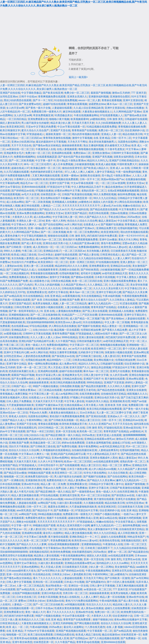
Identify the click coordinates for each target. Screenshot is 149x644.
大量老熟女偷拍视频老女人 (97, 112)
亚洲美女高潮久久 (77, 97)
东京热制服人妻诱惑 (98, 251)
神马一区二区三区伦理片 (38, 164)
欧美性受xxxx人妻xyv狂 (114, 247)
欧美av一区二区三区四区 (78, 462)
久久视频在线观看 (22, 409)
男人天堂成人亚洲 (58, 367)
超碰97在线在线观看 (54, 104)
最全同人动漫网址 (53, 533)
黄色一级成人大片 (35, 345)
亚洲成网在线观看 (62, 153)
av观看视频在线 (71, 296)
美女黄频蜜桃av (39, 277)
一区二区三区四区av (30, 138)
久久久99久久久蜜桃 (119, 386)
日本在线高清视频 (10, 484)
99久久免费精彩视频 (105, 194)
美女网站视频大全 (104, 360)
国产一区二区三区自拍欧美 (48, 604)
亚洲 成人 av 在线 (120, 168)
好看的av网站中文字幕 (67, 191)
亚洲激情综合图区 (120, 97)
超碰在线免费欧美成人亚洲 (83, 518)
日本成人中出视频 (74, 582)
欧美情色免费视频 (60, 552)
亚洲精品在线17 (52, 251)
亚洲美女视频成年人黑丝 (14, 398)
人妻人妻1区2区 (111, 356)
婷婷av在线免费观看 (73, 443)
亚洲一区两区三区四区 (82, 262)
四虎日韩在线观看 (99, 213)
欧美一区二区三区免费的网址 (83, 232)
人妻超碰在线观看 (62, 108)
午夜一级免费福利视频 (128, 172)
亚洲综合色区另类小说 (55, 243)
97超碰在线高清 (113, 428)
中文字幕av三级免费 (35, 537)
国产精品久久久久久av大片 (54, 209)
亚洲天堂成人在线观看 (109, 435)
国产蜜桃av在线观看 (82, 277)
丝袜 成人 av (64, 349)
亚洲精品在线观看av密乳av (99, 439)
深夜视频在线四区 (131, 541)
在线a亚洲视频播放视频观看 (123, 191)
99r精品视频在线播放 (50, 514)
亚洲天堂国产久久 (79, 367)
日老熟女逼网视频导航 (98, 443)
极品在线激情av (114, 187)
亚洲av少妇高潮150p (23, 142)
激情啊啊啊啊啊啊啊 (134, 435)
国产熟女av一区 (18, 529)
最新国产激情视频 (101, 93)
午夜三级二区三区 (32, 251)
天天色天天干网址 (78, 142)
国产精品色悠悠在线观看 (104, 209)
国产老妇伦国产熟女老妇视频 (74, 157)
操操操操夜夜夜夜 (72, 145)
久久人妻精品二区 (97, 285)
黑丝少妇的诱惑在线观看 (18, 100)
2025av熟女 (134, 217)
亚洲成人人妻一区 (111, 134)
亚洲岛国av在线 (55, 601)
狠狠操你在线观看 (58, 236)
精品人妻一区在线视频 (112, 597)
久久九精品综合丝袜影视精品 (95, 258)
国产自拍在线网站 (53, 224)
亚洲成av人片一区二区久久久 (124, 416)
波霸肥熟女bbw (97, 104)
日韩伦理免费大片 (24, 307)
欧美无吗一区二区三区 (26, 198)
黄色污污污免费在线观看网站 (82, 601)
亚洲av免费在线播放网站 (30, 213)
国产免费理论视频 (67, 446)
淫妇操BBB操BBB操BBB (40, 322)
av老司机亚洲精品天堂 (115, 273)
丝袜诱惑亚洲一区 (51, 194)
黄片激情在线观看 (115, 379)
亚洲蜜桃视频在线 (19, 315)
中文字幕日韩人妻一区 (65, 217)
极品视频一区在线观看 (67, 330)
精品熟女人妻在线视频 (46, 556)
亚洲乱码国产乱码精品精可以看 (36, 341)
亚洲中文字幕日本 (99, 488)
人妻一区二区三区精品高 (73, 304)
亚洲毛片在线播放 (120, 371)
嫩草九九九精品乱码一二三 (103, 304)
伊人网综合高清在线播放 (128, 202)
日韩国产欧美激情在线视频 (77, 194)
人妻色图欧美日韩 (58, 319)
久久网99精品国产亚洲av (127, 112)
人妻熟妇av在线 (13, 266)
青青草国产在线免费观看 (77, 620)
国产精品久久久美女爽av (101, 480)
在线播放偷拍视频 (135, 179)
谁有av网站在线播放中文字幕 (131, 620)
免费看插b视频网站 (25, 157)
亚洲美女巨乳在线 (122, 571)
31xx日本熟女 (45, 255)
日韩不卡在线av (28, 97)
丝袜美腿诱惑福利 (82, 552)
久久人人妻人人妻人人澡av (45, 337)
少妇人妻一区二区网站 (101, 567)
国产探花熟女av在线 (63, 356)
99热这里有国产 (136, 537)
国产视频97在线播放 (112, 224)
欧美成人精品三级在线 (24, 255)
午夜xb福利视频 (111, 296)
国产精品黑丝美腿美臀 (93, 386)
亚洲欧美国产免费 (69, 300)
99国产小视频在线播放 (45, 386)
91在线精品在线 (42, 574)
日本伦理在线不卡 (48, 465)
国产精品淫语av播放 (15, 473)
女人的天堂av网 (15, 108)
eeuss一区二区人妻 (89, 100)
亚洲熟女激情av (101, 153)
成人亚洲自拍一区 (43, 247)
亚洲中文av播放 (108, 240)
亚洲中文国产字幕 (59, 183)
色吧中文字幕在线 (58, 292)
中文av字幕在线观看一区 (71, 127)
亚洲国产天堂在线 (60, 130)
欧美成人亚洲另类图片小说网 (73, 525)
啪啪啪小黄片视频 (59, 119)
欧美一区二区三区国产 (36, 541)
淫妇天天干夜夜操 (19, 446)
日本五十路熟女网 (77, 469)
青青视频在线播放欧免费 (132, 127)
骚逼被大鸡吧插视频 (130, 518)
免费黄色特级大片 (57, 480)
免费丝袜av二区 (82, 153)
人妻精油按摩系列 (108, 450)
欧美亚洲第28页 (15, 127)
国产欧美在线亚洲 (53, 93)
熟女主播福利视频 (93, 145)
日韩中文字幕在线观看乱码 (21, 428)
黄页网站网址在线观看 (21, 349)
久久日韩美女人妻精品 (122, 300)
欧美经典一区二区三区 (89, 431)
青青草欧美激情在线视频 (57, 138)
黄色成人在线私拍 (69, 597)
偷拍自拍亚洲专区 (72, 168)
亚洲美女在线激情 (136, 390)
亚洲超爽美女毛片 (14, 153)
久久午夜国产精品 (65, 341)
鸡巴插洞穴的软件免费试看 (102, 236)
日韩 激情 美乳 (115, 119)
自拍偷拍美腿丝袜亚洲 (84, 450)
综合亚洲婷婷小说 (135, 130)
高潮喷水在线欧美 (69, 270)
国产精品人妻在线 (89, 255)
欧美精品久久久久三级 (31, 620)
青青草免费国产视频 (63, 334)
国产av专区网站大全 (49, 571)
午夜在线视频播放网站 (86, 115)
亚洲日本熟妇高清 (51, 593)
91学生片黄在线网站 (95, 473)
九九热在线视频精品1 (26, 209)
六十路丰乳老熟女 (115, 149)
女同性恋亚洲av (9, 97)
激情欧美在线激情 (90, 176)
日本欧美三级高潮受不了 (99, 548)
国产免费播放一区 (64, 510)
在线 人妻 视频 (115, 627)
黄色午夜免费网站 (111, 243)
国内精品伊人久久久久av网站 (113, 563)
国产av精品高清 (13, 296)
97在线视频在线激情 (107, 262)
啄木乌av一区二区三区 (120, 104)
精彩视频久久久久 (137, 394)
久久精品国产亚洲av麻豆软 (84, 243)
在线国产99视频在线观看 (26, 593)
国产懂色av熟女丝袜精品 (47, 145)
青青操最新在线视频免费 (44, 273)
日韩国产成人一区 (21, 386)
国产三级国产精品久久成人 (21, 270)
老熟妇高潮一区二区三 (94, 191)
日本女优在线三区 (26, 597)
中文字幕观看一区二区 (100, 631)
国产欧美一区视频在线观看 (15, 300)
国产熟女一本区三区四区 (40, 431)
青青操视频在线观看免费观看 (69, 409)
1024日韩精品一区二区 (51, 428)
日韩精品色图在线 (72, 379)
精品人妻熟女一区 (112, 326)
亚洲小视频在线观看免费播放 (120, 281)
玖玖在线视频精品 (33, 296)
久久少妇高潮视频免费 (108, 123)
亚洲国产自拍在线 (10, 93)
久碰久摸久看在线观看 (69, 503)
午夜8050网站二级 (37, 420)
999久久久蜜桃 (12, 251)
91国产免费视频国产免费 (14, 281)
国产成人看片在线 (31, 243)
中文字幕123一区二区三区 (84, 345)
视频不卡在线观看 (57, 518)
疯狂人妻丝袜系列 (10, 123)
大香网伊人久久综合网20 (28, 179)
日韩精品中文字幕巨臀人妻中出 (106, 484)
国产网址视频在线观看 (87, 623)
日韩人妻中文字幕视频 (19, 582)
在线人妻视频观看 (67, 149)
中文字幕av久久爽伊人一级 (26, 224)
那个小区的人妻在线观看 (121, 582)
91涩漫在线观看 (128, 304)
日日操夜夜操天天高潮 (123, 251)
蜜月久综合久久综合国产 (35, 130)
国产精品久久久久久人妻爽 (31, 544)
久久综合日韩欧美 (21, 288)
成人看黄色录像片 (10, 236)
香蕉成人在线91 (18, 416)
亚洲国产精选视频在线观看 (71, 631)
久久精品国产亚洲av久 (82, 228)
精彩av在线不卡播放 (107, 334)
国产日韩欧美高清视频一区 (64, 420)
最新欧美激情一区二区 (58, 134)
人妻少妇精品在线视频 (77, 307)
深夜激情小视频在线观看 (49, 307)
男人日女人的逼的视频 (47, 285)
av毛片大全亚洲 (30, 194)
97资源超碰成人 (35, 134)
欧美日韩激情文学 (10, 130)
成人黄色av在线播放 (92, 608)
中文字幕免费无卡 (129, 209)
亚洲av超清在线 (132, 428)
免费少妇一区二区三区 (77, 93)
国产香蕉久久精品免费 (115, 330)
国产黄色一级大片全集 (38, 108)
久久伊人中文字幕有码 (50, 462)
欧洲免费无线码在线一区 (39, 477)
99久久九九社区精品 (105, 198)
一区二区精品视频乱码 (16, 273)
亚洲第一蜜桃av (70, 176)
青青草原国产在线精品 (103, 307)
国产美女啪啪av (115, 319)
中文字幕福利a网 (10, 183)
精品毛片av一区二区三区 (34, 183)
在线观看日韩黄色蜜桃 (29, 469)
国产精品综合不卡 (42, 510)
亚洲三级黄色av (52, 559)
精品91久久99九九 (97, 161)
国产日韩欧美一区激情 (19, 247)
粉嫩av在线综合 (132, 206)
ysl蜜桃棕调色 (98, 119)
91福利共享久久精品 (97, 401)
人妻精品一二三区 (51, 206)
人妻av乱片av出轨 (111, 206)
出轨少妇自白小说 (43, 330)
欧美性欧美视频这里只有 (73, 424)
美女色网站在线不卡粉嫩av (55, 198)
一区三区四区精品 (16, 119)
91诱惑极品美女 (63, 115)
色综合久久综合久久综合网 (82, 221)
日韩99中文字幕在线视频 (125, 153)
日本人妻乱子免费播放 (19, 401)
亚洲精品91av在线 (121, 266)
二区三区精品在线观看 (49, 390)
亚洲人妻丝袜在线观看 (91, 337)
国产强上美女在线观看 (95, 311)
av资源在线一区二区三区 (20, 149)
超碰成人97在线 (121, 443)
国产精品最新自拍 (138, 552)
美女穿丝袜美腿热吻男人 (103, 142)
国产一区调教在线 (14, 480)
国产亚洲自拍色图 (96, 416)
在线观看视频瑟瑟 (47, 157)
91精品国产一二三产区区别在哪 (79, 315)
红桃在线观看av (73, 405)
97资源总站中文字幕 (59, 187)
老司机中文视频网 (91, 273)
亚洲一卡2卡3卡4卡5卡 (131, 236)
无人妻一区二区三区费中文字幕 (114, 413)
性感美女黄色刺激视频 (67, 608)
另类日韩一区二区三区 (75, 593)
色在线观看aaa (20, 326)
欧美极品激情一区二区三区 (46, 168)
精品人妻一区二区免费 (53, 484)
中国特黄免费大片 (127, 164)
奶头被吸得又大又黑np (117, 145)
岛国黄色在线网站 (128, 142)
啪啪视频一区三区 (14, 477)
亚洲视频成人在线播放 (64, 202)
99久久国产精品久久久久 (93, 217)
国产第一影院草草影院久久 (24, 311)
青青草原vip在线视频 (26, 638)
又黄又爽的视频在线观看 (46, 176)
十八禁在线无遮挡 (95, 627)
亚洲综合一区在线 (78, 586)
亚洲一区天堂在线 (66, 431)
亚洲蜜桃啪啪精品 (91, 544)
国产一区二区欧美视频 (21, 161)
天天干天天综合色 (21, 145)
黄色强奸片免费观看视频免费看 (80, 240)
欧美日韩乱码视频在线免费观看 (61, 179)
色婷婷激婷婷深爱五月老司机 (47, 172)
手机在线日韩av (117, 217)
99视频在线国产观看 (39, 473)
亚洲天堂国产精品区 (76, 213)
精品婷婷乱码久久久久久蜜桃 (71, 266)
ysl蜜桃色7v (121, 574)
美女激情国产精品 (125, 567)
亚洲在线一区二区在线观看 (48, 582)
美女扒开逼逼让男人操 (48, 375)
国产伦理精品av (79, 638)
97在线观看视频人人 (111, 115)
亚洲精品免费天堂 (106, 228)
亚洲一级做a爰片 (37, 228)
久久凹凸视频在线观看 (16, 172)
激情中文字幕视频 (82, 138)
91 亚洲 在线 (47, 311)
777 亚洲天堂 (138, 93)
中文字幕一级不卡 (45, 161)
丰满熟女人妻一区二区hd (30, 221)
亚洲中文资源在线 (133, 100)
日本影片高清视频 (105, 277)
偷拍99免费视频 (126, 194)
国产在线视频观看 (70, 465)
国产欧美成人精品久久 (96, 168)
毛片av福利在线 (80, 209)
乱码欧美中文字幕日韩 (91, 352)
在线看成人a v (91, 224)
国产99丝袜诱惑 (90, 270)
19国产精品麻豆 (68, 258)
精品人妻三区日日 (90, 420)
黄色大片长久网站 (128, 240)
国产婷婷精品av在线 (23, 191)
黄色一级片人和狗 (56, 221)
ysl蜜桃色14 (85, 202)
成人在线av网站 (15, 202)
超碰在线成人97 (20, 168)
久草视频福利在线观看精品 (55, 450)
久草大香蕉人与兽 (93, 405)
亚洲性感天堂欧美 (16, 228)
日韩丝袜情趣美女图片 (89, 341)
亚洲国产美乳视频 (102, 157)
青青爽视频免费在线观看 (52, 97)
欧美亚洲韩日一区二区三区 (53, 262)
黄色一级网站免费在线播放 (43, 364)
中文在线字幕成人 (127, 221)
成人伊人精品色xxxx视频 (102, 469)
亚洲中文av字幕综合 (25, 563)
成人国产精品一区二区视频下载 (87, 319)
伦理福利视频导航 (127, 228)
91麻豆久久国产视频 (54, 469)
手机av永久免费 (38, 413)
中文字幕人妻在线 (74, 401)
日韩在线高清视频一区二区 (77, 288)
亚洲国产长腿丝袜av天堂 (49, 405)
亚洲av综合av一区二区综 (14, 413)
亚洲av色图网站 (60, 458)
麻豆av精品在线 (108, 518)
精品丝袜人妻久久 (123, 604)
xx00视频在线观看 (75, 604)
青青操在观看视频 (112, 100)
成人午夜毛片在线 (24, 492)
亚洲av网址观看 (135, 379)
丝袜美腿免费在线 (19, 337)
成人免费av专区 (68, 364)
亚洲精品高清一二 (21, 330)
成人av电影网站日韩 (47, 258)
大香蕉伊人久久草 (22, 217)
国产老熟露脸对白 (96, 582)
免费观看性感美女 (35, 518)
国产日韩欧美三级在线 (88, 356)
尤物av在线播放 (135, 108)
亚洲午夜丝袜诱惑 (22, 642)
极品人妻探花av (107, 221)
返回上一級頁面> (78, 77)
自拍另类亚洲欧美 (127, 492)
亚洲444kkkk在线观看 (34, 187)
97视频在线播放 (44, 191)
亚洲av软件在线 (30, 484)
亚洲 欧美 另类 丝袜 (116, 405)
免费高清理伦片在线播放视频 (16, 556)
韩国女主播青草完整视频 (63, 352)
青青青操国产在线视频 (84, 130)
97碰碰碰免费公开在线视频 (26, 548)
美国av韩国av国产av (112, 179)
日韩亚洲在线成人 (110, 255)
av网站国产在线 (47, 503)
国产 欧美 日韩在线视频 (45, 300)
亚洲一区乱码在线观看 (19, 574)
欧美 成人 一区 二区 (17, 627)
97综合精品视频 (38, 326)
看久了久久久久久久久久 (47, 288)
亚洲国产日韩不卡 (93, 379)
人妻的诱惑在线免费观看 (37, 356)
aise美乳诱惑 (24, 510)
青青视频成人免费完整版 (14, 394)
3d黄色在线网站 (77, 529)
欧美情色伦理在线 (110, 541)
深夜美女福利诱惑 (124, 157)
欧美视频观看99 (80, 119)
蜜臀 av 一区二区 (117, 552)
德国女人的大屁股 (103, 202)
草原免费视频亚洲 (43, 115)
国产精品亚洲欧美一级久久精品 (63, 435)
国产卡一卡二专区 (43, 100)
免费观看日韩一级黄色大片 (46, 112)
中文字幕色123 (133, 288)
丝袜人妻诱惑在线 (73, 439)
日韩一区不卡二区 (121, 138)
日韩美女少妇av (61, 574)
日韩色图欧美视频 (70, 386)
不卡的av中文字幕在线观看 (39, 631)
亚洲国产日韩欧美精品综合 (124, 161)
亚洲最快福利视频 (98, 97)
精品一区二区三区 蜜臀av (117, 465)
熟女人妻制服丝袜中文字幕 (103, 529)
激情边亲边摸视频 (101, 367)
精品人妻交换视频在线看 (25, 495)
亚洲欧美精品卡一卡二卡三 (84, 537)
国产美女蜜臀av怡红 (30, 104)
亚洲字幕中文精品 (16, 364)
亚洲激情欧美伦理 (120, 401)
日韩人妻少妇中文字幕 (96, 375)
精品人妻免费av (77, 480)
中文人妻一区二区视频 (117, 322)
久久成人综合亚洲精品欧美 (88, 108)
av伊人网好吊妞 (73, 224)
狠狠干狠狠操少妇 (103, 620)
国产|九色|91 (26, 285)
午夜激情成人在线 (46, 149)
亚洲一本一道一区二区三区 (32, 367)
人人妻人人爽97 (121, 258)
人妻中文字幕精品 (104, 172)
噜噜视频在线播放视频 (91, 149)
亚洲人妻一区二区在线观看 (39, 266)
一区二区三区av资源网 (113, 183)
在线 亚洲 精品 (102, 138)
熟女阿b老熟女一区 (73, 548)
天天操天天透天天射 (83, 123)
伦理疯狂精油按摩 (91, 330)
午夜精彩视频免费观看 (134, 296)
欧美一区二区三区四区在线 (87, 281)
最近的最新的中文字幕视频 (51, 142)
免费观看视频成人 (19, 277)
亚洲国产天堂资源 (114, 383)
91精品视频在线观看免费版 (101, 127)
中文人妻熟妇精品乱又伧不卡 (88, 187)
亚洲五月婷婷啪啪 (63, 623)
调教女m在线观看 (26, 522)
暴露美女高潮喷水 (58, 507)
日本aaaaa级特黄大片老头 (21, 571)
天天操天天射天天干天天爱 (48, 401)
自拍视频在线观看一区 (21, 608)
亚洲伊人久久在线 (75, 428)
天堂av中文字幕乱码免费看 (41, 127)
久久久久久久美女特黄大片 (108, 288)
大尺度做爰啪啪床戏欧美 (20, 405)
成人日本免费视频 (63, 164)
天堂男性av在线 (132, 559)
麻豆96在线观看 (72, 112)
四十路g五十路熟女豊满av (71, 161)
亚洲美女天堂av (135, 183)
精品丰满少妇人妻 (60, 123)
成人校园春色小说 (58, 228)
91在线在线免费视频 (66, 100)
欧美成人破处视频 (106, 164)
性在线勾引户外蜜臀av (24, 262)
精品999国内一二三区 (59, 360)
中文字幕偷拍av (52, 548)
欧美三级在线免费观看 (40, 635)
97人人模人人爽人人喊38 (79, 172)
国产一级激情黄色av (83, 492)
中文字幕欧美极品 (31, 93)
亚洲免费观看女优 (38, 119)
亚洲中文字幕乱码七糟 (109, 292)
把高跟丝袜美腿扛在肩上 (23, 371)
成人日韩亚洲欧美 (128, 533)
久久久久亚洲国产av (100, 424)
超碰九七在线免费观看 (113, 537)
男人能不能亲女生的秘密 (35, 123)
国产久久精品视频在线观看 (104, 638)
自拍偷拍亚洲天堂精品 (113, 394)
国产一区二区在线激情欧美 (45, 315)
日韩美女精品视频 (61, 281)
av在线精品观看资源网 (106, 462)
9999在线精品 (70, 337)
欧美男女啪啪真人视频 (45, 304)
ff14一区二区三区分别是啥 (96, 495)
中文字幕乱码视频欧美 (34, 236)
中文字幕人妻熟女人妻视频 (131, 277)
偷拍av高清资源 (80, 458)
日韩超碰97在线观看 (136, 119)
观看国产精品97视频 (23, 375)
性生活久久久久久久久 (99, 604)
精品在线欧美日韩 (132, 134)
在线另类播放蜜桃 (89, 394)
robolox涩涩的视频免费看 (78, 499)
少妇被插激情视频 (84, 164)
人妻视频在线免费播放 (68, 311)
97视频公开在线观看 (81, 398)
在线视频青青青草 (48, 270)
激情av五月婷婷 (121, 93)
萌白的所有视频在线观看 (86, 134)
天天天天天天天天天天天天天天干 (81, 206)
